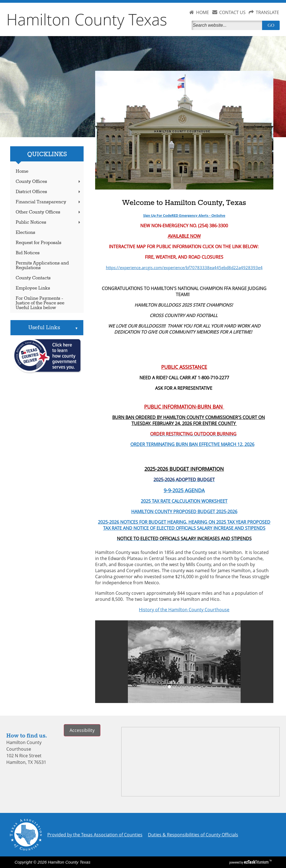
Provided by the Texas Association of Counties (95, 835)
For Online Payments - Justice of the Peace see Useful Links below (40, 303)
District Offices (49, 192)
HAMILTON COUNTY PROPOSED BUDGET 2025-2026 (184, 512)
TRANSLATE (267, 12)
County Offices (49, 182)
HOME (203, 12)
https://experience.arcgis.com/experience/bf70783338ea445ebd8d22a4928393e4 (184, 268)
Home (22, 171)
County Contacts (33, 278)
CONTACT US (232, 12)
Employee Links (33, 288)
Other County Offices (49, 212)
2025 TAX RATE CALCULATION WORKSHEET (184, 501)
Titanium (257, 862)
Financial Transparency (49, 202)
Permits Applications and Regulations (42, 266)
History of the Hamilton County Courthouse (184, 610)
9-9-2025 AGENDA (184, 490)
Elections (25, 233)
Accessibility (82, 730)
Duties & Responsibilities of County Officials (193, 835)
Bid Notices (28, 253)
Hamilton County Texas (87, 19)
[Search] (228, 25)
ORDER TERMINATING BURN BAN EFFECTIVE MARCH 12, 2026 (175, 444)
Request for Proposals (38, 243)
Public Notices (49, 222)
